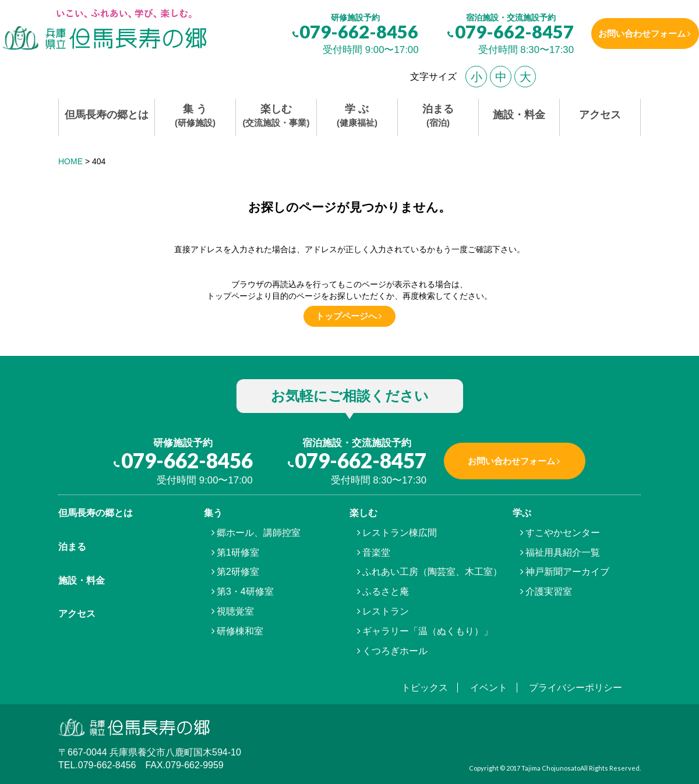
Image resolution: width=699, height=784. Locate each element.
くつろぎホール (395, 651)
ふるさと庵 (386, 591)
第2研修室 (238, 572)
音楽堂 (376, 552)
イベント (489, 688)
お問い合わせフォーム (637, 33)
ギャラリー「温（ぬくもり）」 (428, 631)
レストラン (386, 611)
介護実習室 (549, 591)
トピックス (425, 688)
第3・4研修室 (245, 591)
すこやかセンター (563, 533)
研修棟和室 (240, 631)
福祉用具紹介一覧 (563, 552)
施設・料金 (519, 115)
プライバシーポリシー (576, 688)
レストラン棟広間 (400, 533)
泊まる (438, 116)
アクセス (600, 115)
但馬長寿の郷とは (107, 115)
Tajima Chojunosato (551, 768)
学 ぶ (357, 116)
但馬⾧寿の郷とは (96, 513)
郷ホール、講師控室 (259, 533)
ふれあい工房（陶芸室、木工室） (432, 572)
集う (213, 513)
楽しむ (276, 116)
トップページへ (346, 316)
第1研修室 (238, 552)
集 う (195, 116)
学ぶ (522, 513)
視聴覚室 (235, 611)
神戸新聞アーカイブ (567, 572)
